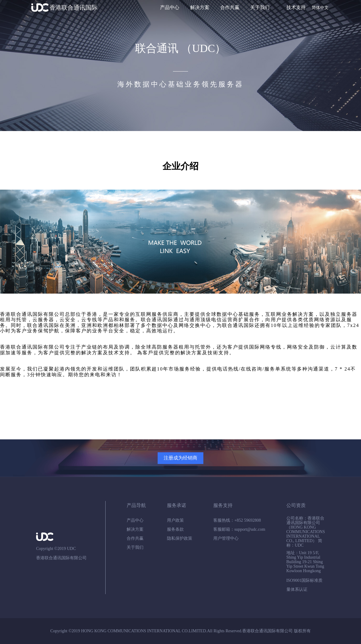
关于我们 (260, 7)
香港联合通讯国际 (73, 8)
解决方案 (200, 7)
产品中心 (170, 7)
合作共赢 (230, 7)
